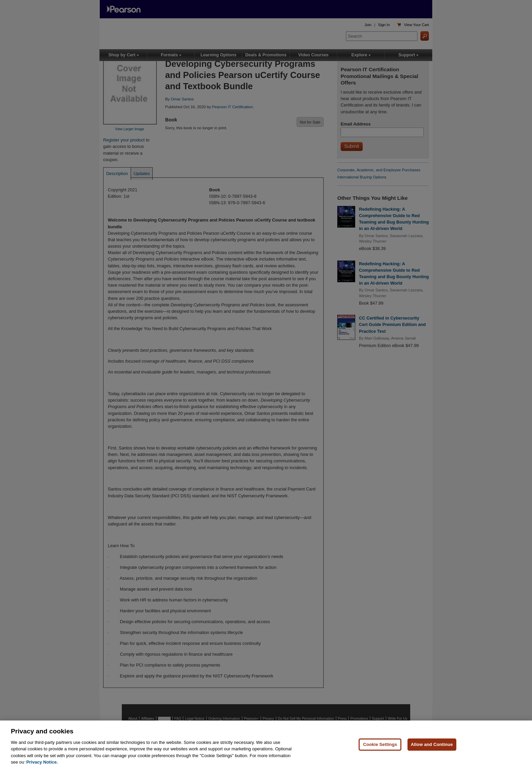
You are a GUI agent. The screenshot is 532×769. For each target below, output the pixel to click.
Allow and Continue (432, 744)
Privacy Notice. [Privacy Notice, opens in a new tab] (42, 762)
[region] (266, 745)
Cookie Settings (380, 744)
